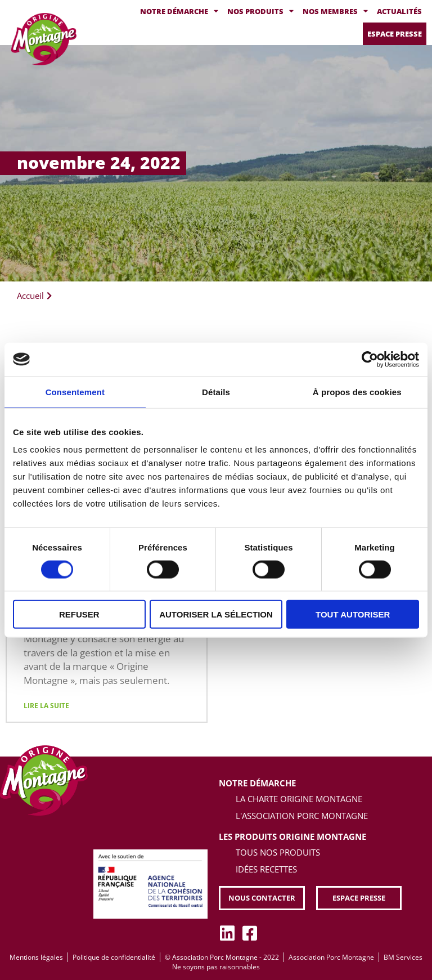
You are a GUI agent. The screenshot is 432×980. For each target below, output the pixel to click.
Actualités (399, 11)
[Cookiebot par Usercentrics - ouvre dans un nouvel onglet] (370, 359)
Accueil (30, 296)
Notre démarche (179, 12)
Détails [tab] (216, 391)
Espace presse (395, 34)
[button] (262, 898)
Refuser (79, 614)
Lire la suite (46, 706)
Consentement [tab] (75, 391)
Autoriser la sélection (216, 614)
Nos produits (260, 12)
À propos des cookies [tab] (357, 391)
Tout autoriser (353, 614)
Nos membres (335, 12)
